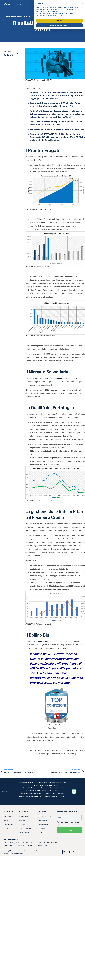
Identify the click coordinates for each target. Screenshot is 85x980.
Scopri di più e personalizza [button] (59, 25)
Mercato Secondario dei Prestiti (57, 378)
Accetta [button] (60, 21)
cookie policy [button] (55, 11)
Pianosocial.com (17, 853)
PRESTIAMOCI (43, 642)
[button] (17, 54)
